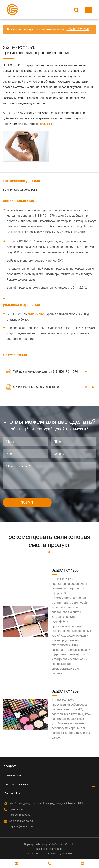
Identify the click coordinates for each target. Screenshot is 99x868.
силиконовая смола (51, 29)
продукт (29, 29)
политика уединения (60, 854)
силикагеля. (48, 124)
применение (13, 775)
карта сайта (33, 854)
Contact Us (12, 793)
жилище (16, 29)
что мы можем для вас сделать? (49, 422)
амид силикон (37, 314)
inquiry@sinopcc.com (22, 826)
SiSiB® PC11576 (78, 29)
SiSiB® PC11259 (65, 691)
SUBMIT (27, 502)
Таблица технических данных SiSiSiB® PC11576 (42, 372)
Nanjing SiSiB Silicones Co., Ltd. (57, 844)
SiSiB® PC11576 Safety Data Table (32, 387)
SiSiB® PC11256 (65, 570)
